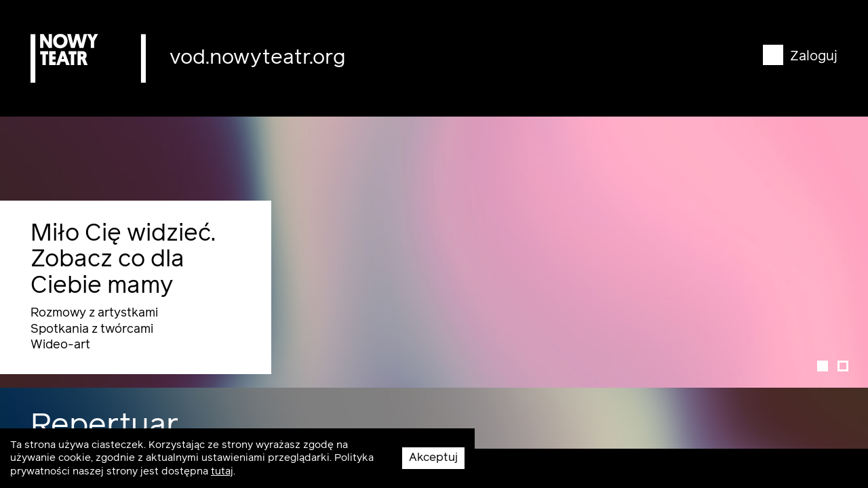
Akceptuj (433, 458)
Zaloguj (800, 56)
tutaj (222, 471)
